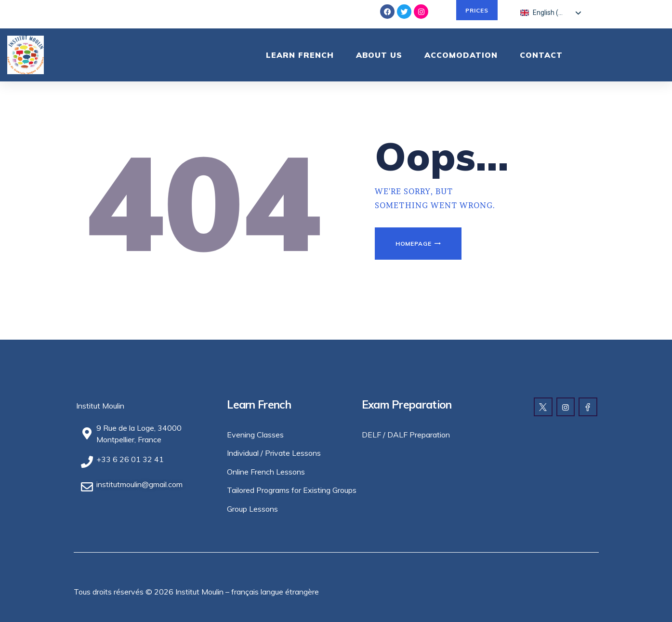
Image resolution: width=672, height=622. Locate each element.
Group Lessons (252, 509)
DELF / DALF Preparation (406, 435)
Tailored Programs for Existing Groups (292, 490)
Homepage (414, 244)
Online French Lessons (266, 472)
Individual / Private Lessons (274, 453)
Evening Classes (255, 435)
